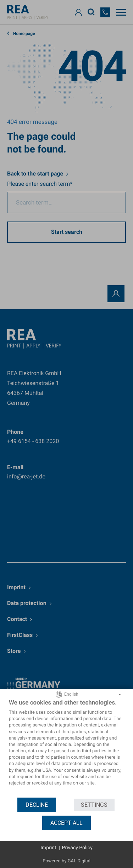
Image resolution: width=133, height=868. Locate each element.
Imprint (48, 848)
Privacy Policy (77, 848)
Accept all (66, 823)
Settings (94, 805)
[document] (66, 748)
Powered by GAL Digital (66, 861)
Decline (37, 805)
